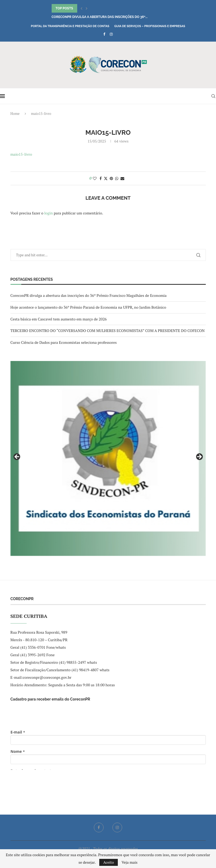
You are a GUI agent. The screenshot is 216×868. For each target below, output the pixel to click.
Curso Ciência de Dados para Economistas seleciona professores (64, 342)
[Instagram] (111, 34)
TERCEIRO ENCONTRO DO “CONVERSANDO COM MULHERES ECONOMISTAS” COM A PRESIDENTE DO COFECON (108, 331)
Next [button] (199, 457)
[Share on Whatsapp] (117, 178)
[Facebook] (104, 34)
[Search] (213, 96)
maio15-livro (21, 154)
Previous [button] (17, 457)
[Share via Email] (122, 178)
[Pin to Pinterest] (111, 178)
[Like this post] (95, 178)
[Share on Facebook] (101, 178)
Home (15, 114)
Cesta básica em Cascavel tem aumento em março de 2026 (59, 319)
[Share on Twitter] (106, 178)
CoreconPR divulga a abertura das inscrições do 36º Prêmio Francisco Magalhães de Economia (89, 295)
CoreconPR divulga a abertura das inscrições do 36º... (100, 17)
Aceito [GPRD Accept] (109, 862)
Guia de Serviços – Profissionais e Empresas (150, 26)
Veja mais (130, 862)
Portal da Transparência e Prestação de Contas (70, 26)
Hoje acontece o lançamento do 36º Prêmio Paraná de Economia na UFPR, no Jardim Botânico (88, 307)
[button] (82, 8)
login (48, 213)
